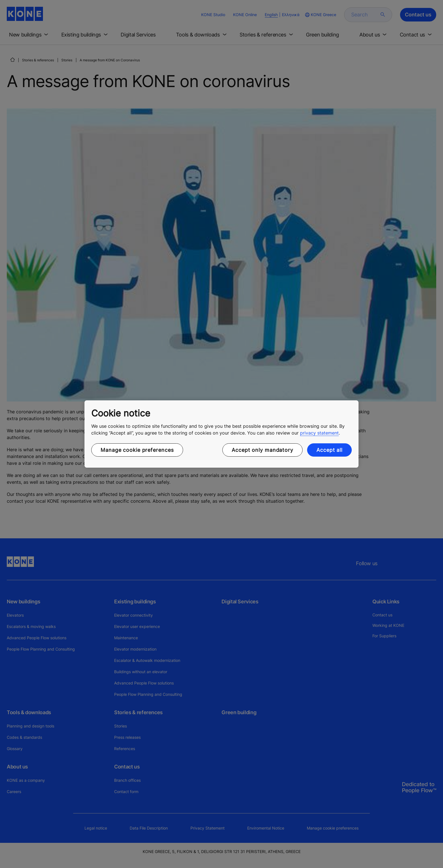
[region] (221, 434)
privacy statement (319, 433)
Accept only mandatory (262, 450)
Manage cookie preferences (137, 450)
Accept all (329, 450)
